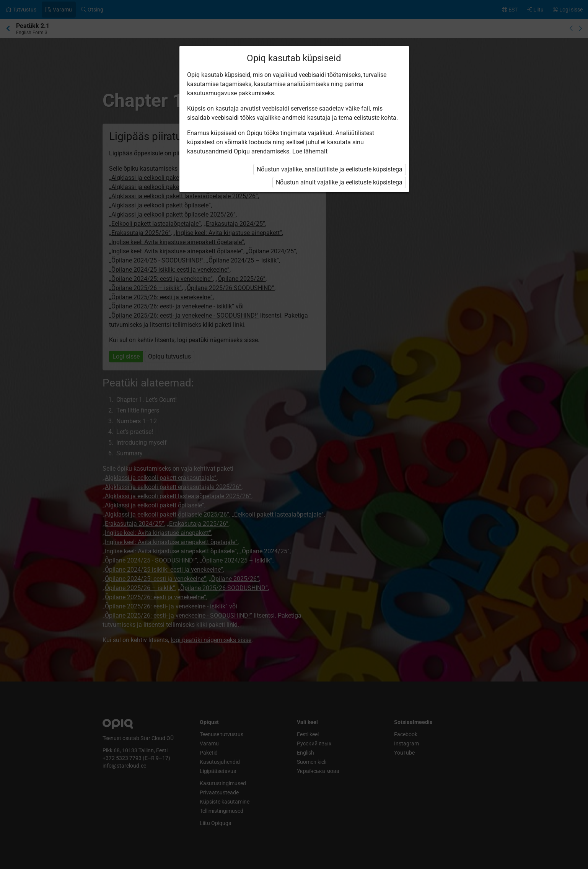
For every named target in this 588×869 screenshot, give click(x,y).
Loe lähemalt (310, 151)
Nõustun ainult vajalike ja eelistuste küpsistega (339, 182)
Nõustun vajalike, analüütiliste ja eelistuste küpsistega (330, 169)
